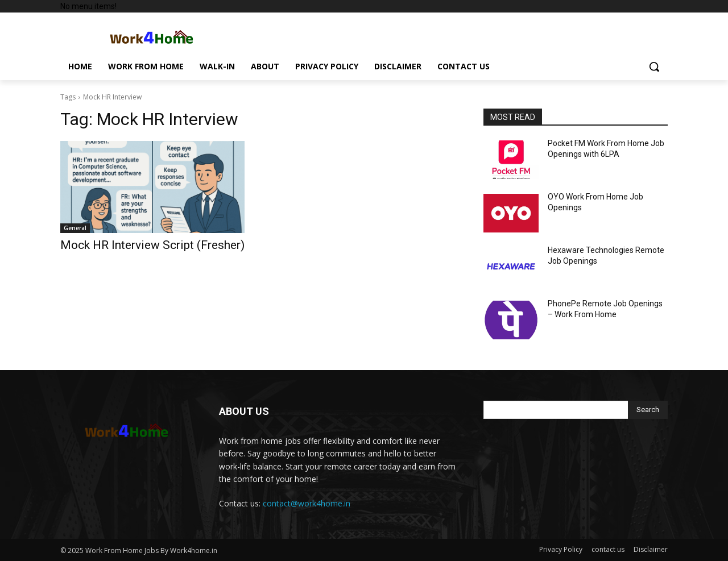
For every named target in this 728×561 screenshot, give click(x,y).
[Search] (648, 410)
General (75, 228)
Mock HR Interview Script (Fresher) (152, 245)
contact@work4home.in (307, 503)
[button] (654, 67)
